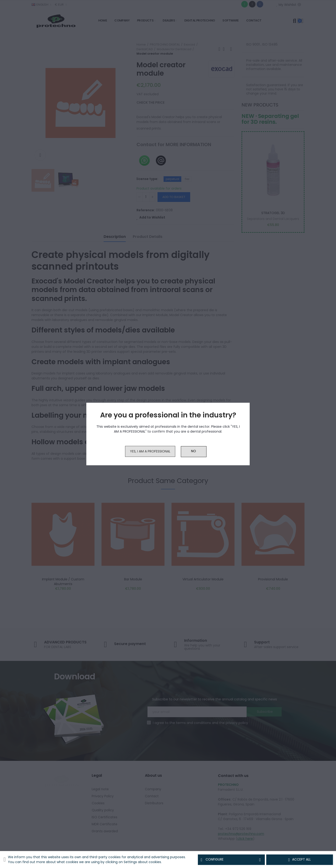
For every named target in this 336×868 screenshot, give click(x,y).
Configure (231, 860)
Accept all (299, 860)
